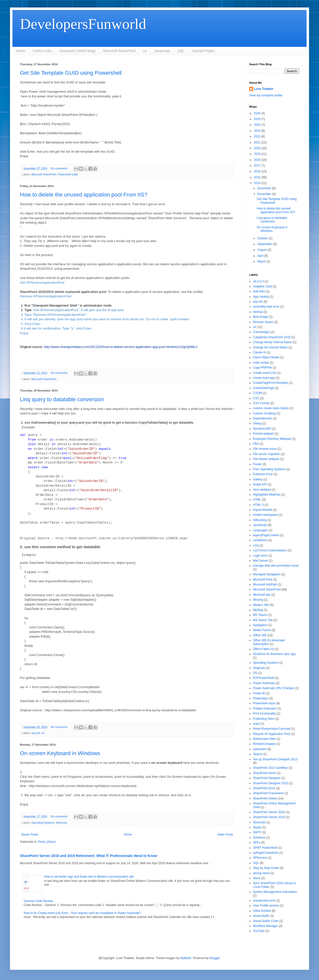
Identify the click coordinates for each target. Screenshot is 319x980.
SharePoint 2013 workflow (270, 768)
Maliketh (186, 958)
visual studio (261, 916)
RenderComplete (264, 744)
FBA (256, 444)
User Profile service (266, 906)
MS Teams (260, 615)
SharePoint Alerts (265, 773)
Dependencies (263, 418)
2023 (258, 131)
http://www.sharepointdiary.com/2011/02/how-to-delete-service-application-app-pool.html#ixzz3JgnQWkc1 (121, 347)
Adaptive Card (262, 286)
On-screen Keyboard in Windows (60, 753)
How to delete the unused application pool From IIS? (84, 195)
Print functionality (264, 714)
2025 (258, 119)
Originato (259, 668)
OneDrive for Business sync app (274, 654)
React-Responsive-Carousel (272, 729)
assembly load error (266, 307)
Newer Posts (30, 835)
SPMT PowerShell (265, 848)
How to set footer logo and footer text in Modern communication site (89, 877)
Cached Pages (203, 51)
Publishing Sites (264, 719)
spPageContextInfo (266, 853)
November (265, 194)
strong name (261, 873)
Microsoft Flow (263, 580)
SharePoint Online (265, 798)
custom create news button (271, 408)
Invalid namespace (265, 515)
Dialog (257, 423)
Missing (258, 600)
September (265, 244)
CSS (256, 398)
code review (261, 363)
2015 (258, 177)
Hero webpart (262, 490)
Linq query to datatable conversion (62, 399)
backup (258, 312)
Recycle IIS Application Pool (272, 734)
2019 (258, 154)
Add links (259, 291)
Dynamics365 (262, 429)
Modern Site (261, 605)
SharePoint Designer (267, 778)
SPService (260, 858)
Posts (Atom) (47, 842)
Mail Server (261, 561)
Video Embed (262, 911)
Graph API (260, 484)
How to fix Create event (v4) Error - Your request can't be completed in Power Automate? (82, 913)
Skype (257, 827)
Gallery (258, 479)
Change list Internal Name (270, 347)
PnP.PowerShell (264, 678)
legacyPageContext (266, 535)
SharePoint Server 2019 (269, 817)
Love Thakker (264, 89)
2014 (258, 183)
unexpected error (264, 901)
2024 (258, 125)
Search (258, 754)
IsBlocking (260, 520)
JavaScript (260, 525)
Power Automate (264, 683)
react (256, 724)
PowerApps (261, 698)
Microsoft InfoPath (265, 585)
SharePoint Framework (268, 793)
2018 (258, 160)
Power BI (259, 693)
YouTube (259, 931)
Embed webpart (263, 434)
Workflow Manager (265, 926)
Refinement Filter (264, 739)
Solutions (259, 838)
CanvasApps (261, 332)
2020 (258, 148)
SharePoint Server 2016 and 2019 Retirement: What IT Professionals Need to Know (89, 856)
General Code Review (38, 901)
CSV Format (261, 403)
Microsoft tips (262, 595)
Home (21, 51)
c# (145, 51)
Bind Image (261, 317)
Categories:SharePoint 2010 (272, 337)
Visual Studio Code (266, 921)
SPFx (257, 843)
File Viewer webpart (266, 459)
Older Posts (225, 835)
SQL (181, 51)
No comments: (60, 168)
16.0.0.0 (258, 281)
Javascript (162, 51)
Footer (257, 464)
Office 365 (260, 635)
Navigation (260, 625)
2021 (258, 142)
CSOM (257, 393)
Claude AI (259, 352)
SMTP (257, 832)
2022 (258, 136)
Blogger (215, 958)
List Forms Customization (270, 550)
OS (255, 673)
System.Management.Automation (275, 892)
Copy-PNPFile (262, 368)
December (265, 188)
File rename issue (265, 449)
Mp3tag (258, 610)
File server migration (267, 454)
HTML (257, 500)
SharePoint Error (264, 788)
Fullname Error (263, 474)
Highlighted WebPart (267, 495)
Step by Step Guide (266, 868)
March (262, 261)
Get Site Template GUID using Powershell (71, 73)
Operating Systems (43, 823)
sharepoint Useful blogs (78, 51)
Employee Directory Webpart (272, 439)
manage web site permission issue (276, 566)
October (263, 238)
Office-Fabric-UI (263, 649)
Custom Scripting (264, 413)
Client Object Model (266, 357)
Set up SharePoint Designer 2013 (275, 759)
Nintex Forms (262, 630)
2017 (258, 166)
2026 (258, 113)
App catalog (261, 297)
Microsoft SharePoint (119, 51)
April (261, 256)
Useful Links (42, 51)
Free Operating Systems (269, 469)
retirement (260, 749)
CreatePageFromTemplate (271, 383)
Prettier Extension (265, 709)
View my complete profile (266, 95)
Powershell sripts (68, 174)
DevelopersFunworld (83, 24)
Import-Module (263, 510)
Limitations (260, 540)
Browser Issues (263, 322)
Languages (260, 530)
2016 (258, 171)
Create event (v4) (265, 373)
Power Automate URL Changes (274, 688)
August (263, 250)
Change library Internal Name (273, 342)
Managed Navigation (267, 574)
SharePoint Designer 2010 (271, 783)
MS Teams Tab (263, 620)
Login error (260, 556)
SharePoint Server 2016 (269, 812)
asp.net (36, 733)
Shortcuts (62, 823)
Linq (256, 545)
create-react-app (264, 378)
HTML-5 (258, 505)
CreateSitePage (264, 388)
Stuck (257, 878)
